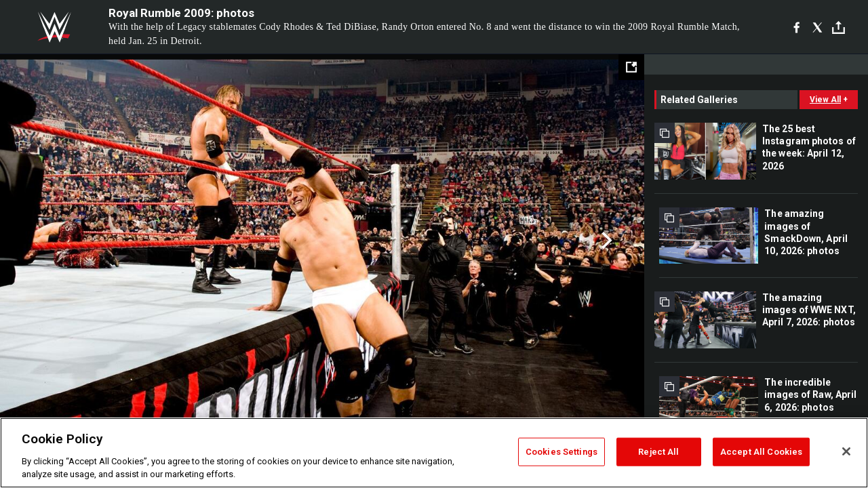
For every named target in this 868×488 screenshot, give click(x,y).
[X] (817, 27)
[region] (434, 453)
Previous (39, 241)
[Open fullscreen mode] (631, 67)
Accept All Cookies (761, 452)
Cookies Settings (561, 452)
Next (605, 241)
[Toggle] (839, 27)
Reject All (658, 452)
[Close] (846, 451)
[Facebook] (796, 27)
